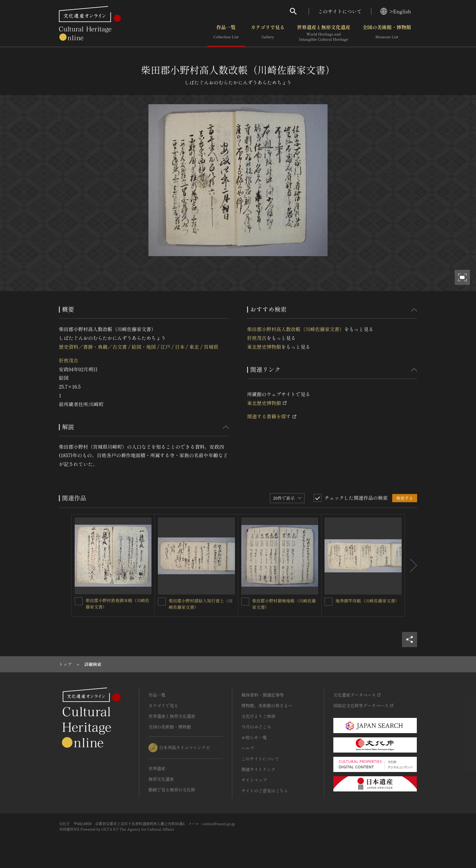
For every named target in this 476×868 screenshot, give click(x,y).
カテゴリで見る (268, 33)
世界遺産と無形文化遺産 (324, 33)
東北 (194, 347)
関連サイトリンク (258, 769)
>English (396, 11)
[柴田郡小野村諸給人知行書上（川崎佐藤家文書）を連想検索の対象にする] (162, 602)
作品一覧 (226, 33)
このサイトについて (340, 11)
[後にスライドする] (411, 565)
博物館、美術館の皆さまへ (267, 705)
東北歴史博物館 (264, 347)
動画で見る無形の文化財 (172, 790)
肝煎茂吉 (69, 360)
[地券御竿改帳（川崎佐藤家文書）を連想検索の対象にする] (328, 602)
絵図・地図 (144, 347)
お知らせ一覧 (254, 737)
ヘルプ (248, 748)
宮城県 (211, 347)
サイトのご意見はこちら (265, 791)
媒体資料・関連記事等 (263, 695)
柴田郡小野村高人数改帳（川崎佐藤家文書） (296, 329)
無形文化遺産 (161, 779)
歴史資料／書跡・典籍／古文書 (93, 347)
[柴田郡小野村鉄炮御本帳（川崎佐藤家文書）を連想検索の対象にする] (79, 601)
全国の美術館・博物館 (387, 33)
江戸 (165, 347)
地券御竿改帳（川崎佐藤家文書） (367, 601)
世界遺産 (157, 768)
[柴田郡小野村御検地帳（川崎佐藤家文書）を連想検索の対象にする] (245, 602)
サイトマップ (254, 780)
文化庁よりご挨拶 (258, 716)
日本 (180, 347)
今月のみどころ (256, 727)
